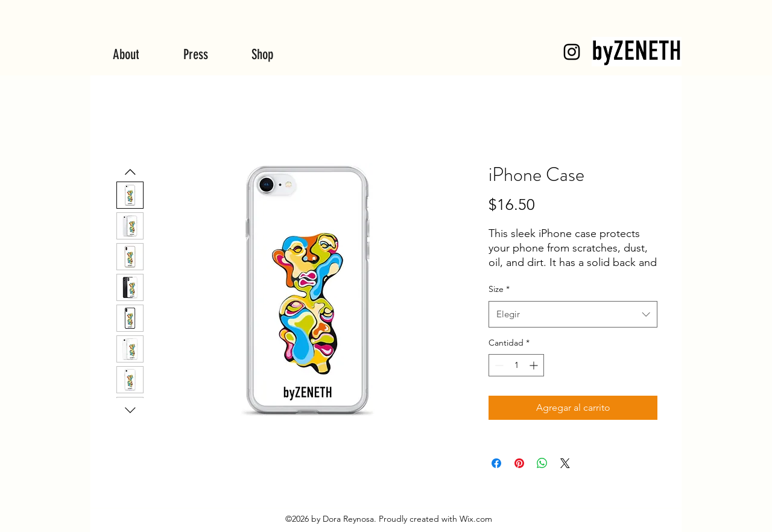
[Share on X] (565, 463)
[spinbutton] (516, 365)
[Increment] (535, 365)
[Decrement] (498, 365)
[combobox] (573, 314)
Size (499, 289)
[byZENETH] (572, 52)
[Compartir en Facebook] (496, 463)
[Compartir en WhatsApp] (542, 463)
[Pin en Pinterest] (519, 463)
